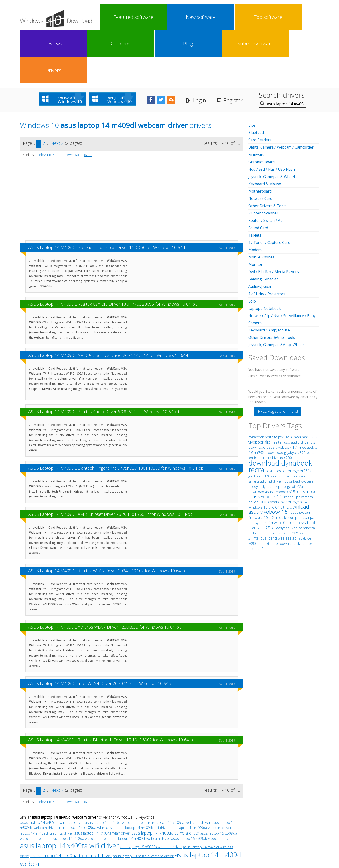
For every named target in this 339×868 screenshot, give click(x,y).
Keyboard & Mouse (265, 130)
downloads (73, 101)
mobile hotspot (288, 463)
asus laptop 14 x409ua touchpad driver (71, 802)
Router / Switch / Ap (266, 167)
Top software (168, 17)
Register (245, 47)
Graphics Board (262, 109)
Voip (252, 247)
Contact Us (204, 831)
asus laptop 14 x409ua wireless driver (52, 769)
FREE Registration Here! (278, 357)
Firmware (257, 101)
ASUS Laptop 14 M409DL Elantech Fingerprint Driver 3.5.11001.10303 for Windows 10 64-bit (116, 415)
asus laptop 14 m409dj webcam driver (115, 769)
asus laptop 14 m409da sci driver (143, 774)
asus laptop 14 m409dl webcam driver (140, 785)
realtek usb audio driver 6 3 (294, 388)
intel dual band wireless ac (275, 484)
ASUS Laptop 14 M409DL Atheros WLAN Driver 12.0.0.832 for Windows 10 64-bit (105, 574)
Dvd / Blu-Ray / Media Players (274, 218)
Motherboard (260, 138)
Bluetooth (257, 79)
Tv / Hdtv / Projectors (267, 240)
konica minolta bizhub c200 (270, 404)
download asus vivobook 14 (282, 440)
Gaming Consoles (264, 225)
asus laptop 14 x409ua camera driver (165, 780)
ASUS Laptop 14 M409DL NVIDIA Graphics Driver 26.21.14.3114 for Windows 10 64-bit (110, 302)
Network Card (261, 145)
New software (141, 17)
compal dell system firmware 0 (282, 466)
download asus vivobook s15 (272, 438)
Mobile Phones (262, 203)
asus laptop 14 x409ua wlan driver (87, 774)
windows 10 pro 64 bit (266, 453)
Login (209, 47)
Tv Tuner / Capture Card (270, 189)
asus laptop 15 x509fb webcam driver (151, 794)
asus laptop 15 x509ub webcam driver (202, 785)
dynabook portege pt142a (282, 432)
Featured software (113, 17)
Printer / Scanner (263, 160)
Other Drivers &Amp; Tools (272, 283)
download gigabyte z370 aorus (292, 398)
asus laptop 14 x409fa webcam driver (179, 769)
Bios (252, 72)
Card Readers (260, 87)
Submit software (277, 17)
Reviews (195, 17)
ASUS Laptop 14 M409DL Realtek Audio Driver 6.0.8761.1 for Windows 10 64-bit (104, 358)
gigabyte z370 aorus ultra (269, 422)
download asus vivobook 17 (273, 393)
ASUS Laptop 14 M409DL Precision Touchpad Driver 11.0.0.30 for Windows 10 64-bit (108, 194)
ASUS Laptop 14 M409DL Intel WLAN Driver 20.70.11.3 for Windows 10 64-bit (101, 630)
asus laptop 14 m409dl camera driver (143, 803)
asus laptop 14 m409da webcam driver (201, 774)
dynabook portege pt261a (289, 417)
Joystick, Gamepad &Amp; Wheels (277, 291)
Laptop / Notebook (265, 254)
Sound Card (259, 174)
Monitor (256, 211)
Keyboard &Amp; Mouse (270, 276)
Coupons (223, 17)
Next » (57, 90)
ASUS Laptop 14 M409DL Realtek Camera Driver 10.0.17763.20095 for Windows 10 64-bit (113, 251)
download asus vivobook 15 (279, 455)
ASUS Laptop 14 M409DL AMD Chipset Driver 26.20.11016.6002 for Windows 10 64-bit (110, 461)
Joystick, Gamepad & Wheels (273, 123)
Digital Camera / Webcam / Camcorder (282, 94)
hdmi (292, 468)
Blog (250, 17)
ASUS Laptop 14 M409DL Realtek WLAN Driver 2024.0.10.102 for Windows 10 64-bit (108, 517)
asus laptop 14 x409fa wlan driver (102, 780)
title (59, 101)
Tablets (255, 182)
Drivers (305, 17)
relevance (46, 101)
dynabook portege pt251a (269, 383)
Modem (255, 196)
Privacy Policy (169, 831)
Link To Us (134, 831)
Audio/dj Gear (260, 233)
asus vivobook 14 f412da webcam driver (77, 785)
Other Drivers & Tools (268, 152)
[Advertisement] (132, 148)
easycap (283, 474)
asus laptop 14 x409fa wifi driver (69, 792)
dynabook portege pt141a (290, 448)
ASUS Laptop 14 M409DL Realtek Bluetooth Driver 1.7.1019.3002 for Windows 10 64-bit (112, 686)
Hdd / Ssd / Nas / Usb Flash (272, 116)
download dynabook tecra (280, 412)
